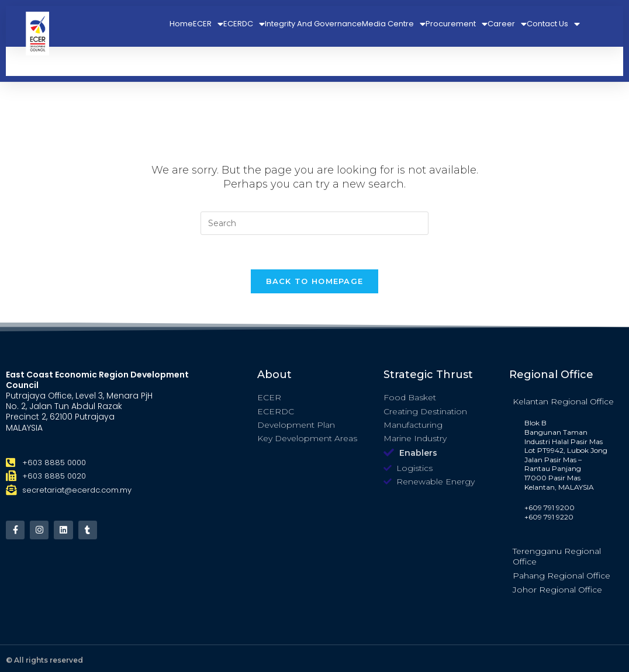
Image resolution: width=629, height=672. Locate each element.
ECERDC (244, 24)
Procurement (457, 24)
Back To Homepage (315, 282)
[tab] (566, 402)
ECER (208, 24)
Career (507, 24)
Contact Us (553, 24)
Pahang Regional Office (561, 577)
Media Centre (394, 24)
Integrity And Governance (313, 24)
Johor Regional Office (557, 591)
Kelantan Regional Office (563, 403)
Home (181, 24)
